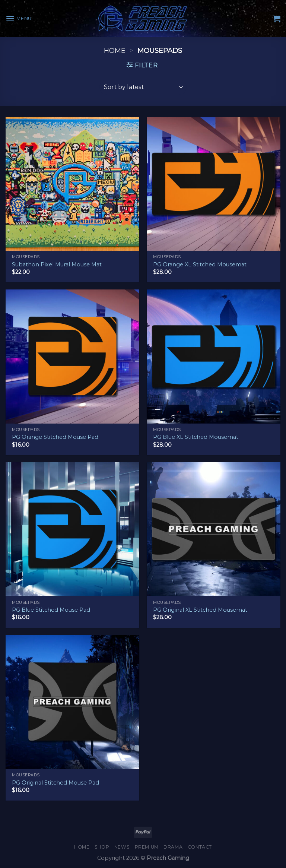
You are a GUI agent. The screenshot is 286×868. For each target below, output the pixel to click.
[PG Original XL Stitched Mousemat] (214, 529)
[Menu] (19, 18)
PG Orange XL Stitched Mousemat (200, 264)
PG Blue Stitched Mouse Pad (51, 610)
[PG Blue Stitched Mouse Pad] (72, 529)
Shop (102, 847)
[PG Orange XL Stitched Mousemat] (214, 184)
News (122, 847)
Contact (200, 847)
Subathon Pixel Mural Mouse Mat (57, 264)
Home (115, 50)
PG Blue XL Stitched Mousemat (196, 437)
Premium (147, 847)
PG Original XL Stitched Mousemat (200, 610)
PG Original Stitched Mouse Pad (55, 783)
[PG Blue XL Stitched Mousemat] (214, 356)
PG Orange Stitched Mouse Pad (55, 437)
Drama (173, 847)
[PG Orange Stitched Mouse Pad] (72, 356)
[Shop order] (143, 87)
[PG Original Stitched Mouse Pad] (72, 702)
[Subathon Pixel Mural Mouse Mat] (72, 184)
